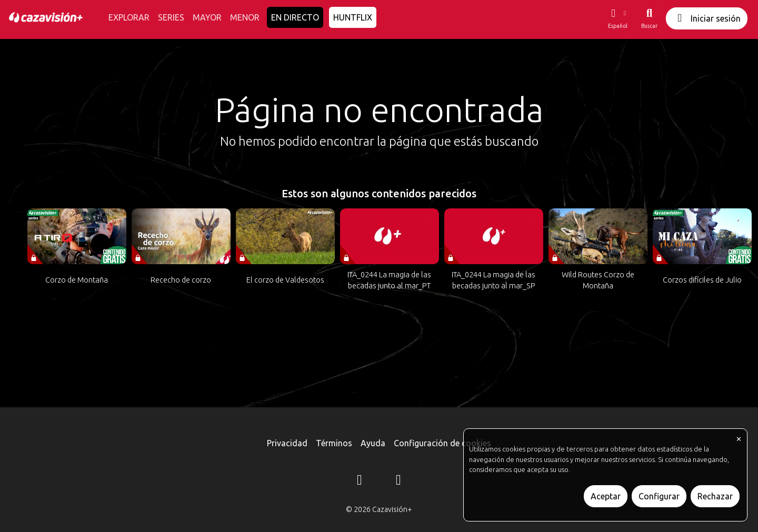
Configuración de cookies (442, 443)
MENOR (245, 17)
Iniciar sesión (707, 18)
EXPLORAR (129, 17)
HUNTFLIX (353, 17)
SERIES (171, 17)
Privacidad (287, 443)
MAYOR (207, 17)
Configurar (659, 496)
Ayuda (373, 443)
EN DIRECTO (295, 17)
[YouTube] (398, 481)
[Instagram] (360, 481)
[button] (617, 18)
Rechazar (715, 496)
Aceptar (606, 496)
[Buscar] (649, 18)
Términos (334, 443)
